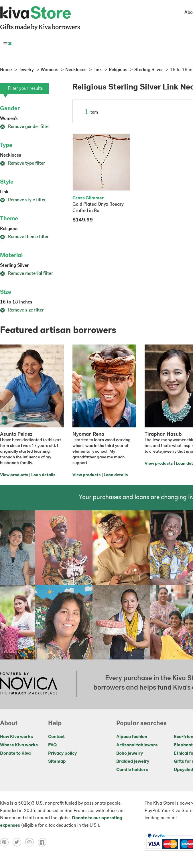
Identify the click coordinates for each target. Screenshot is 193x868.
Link (4, 192)
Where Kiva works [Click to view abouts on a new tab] (19, 745)
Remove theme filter (24, 237)
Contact (56, 737)
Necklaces (11, 155)
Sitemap (57, 762)
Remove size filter (22, 310)
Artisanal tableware (137, 745)
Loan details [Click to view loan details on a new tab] (43, 475)
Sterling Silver (14, 266)
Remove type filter (22, 164)
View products (14, 475)
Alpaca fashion (132, 737)
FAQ (52, 745)
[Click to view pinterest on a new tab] (6, 842)
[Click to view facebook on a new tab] (44, 842)
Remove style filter (23, 200)
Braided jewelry (133, 762)
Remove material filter (26, 274)
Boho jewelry (130, 754)
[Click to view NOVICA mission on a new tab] (29, 684)
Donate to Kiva (15, 754)
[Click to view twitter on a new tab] (19, 842)
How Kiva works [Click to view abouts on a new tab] (16, 737)
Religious (9, 229)
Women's (9, 119)
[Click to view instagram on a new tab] (31, 842)
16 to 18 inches (16, 302)
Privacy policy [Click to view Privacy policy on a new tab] (62, 754)
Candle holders (132, 770)
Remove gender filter (25, 127)
